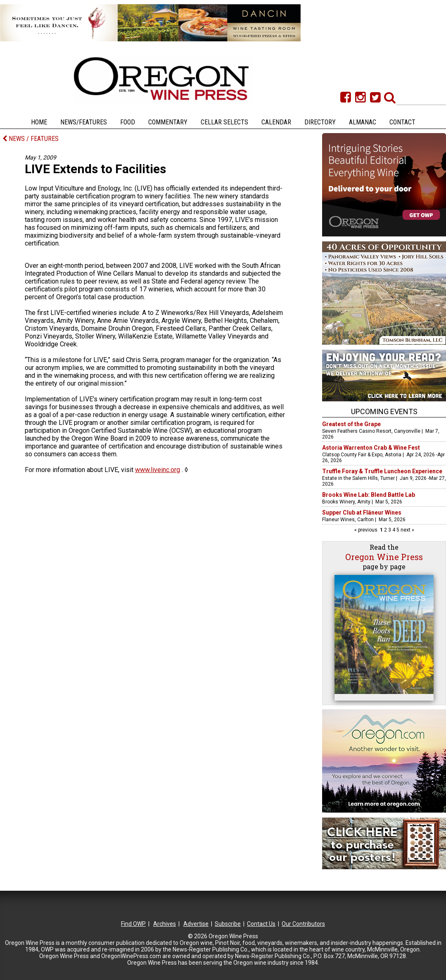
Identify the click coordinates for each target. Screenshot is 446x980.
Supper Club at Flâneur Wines (362, 513)
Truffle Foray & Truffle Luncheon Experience (382, 471)
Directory (320, 122)
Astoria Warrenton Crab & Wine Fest (371, 448)
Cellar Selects (224, 122)
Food (128, 122)
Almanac (363, 122)
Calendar (276, 122)
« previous (367, 530)
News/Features (84, 122)
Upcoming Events (384, 411)
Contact (402, 122)
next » (407, 530)
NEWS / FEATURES (31, 139)
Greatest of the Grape (351, 424)
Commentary (168, 122)
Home (39, 122)
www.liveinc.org (158, 470)
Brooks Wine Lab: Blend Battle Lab (369, 495)
